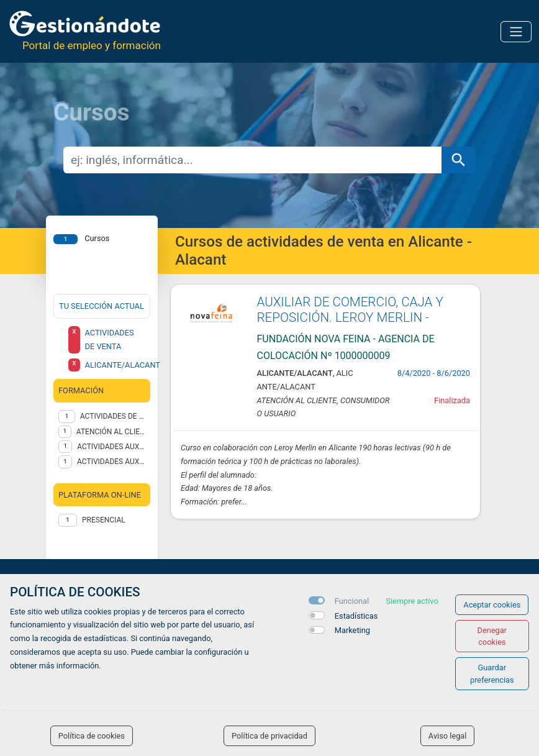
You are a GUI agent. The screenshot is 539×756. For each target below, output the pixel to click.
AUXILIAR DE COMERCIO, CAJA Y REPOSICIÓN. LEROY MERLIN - (350, 310)
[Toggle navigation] (516, 32)
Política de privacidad (269, 736)
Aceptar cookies (492, 605)
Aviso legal (448, 736)
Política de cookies (92, 736)
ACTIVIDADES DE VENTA (113, 416)
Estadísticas (356, 616)
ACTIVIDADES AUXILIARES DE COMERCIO (111, 462)
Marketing (352, 630)
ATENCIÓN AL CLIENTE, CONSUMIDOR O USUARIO (111, 432)
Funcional (352, 601)
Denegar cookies (492, 636)
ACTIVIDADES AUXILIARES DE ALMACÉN (111, 447)
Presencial (104, 520)
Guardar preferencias (492, 673)
